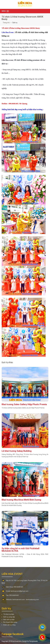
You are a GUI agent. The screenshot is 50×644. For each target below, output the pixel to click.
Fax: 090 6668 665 (10, 595)
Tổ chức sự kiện (9, 614)
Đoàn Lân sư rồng (9, 625)
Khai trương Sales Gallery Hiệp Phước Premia (24, 404)
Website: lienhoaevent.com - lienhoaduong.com (20, 600)
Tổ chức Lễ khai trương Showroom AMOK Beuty (22, 18)
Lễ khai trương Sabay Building (17, 451)
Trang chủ (6, 23)
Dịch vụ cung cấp (9, 617)
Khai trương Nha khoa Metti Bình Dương (21, 500)
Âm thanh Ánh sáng (10, 622)
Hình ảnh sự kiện (9, 620)
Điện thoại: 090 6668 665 (12, 587)
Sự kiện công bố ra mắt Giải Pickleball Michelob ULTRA (20, 550)
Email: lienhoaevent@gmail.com (15, 591)
